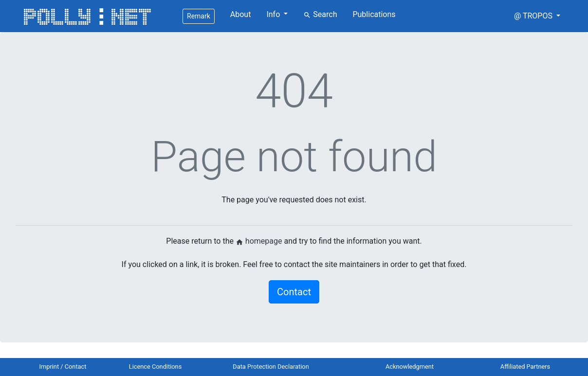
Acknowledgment (410, 367)
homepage (259, 241)
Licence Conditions (156, 367)
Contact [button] (294, 292)
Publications (374, 14)
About (241, 14)
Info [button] (274, 14)
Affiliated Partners (525, 367)
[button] (537, 16)
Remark (199, 16)
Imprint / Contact (63, 367)
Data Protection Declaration (271, 367)
